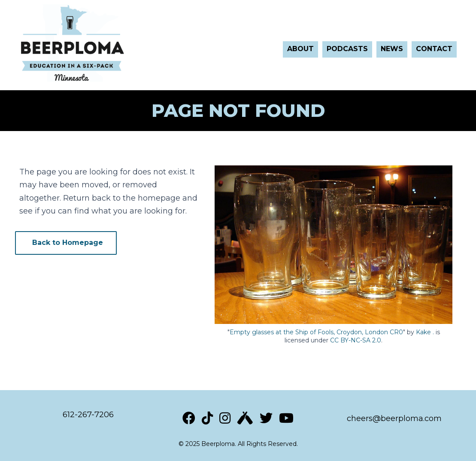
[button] (66, 243)
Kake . (425, 332)
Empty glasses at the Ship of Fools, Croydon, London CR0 (316, 332)
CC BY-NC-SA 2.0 (356, 340)
